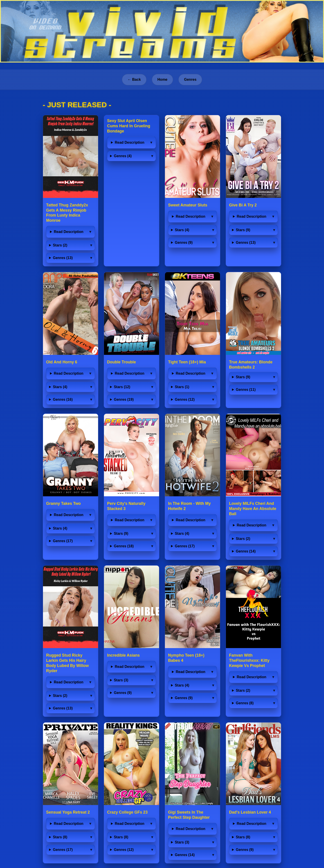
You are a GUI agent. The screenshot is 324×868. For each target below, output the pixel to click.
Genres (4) (123, 156)
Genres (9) (184, 243)
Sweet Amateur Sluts (188, 205)
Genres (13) (63, 258)
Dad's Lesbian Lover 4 (250, 812)
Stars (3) (121, 680)
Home (162, 79)
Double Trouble (121, 362)
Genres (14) (246, 551)
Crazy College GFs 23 (127, 812)
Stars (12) (122, 387)
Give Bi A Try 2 (243, 205)
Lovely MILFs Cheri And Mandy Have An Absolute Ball (253, 509)
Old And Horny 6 (62, 362)
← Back (134, 79)
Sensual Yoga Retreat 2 (68, 812)
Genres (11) (246, 390)
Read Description (69, 232)
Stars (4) (182, 230)
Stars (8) (60, 837)
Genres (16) (63, 399)
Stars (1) (182, 387)
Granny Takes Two (63, 503)
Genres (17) (63, 541)
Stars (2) (60, 245)
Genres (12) (185, 399)
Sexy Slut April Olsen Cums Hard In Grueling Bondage (129, 126)
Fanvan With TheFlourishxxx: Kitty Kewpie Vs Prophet (249, 660)
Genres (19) (124, 399)
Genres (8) (245, 703)
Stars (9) (243, 230)
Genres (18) (124, 546)
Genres (190, 79)
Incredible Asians (123, 655)
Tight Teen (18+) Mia (187, 362)
